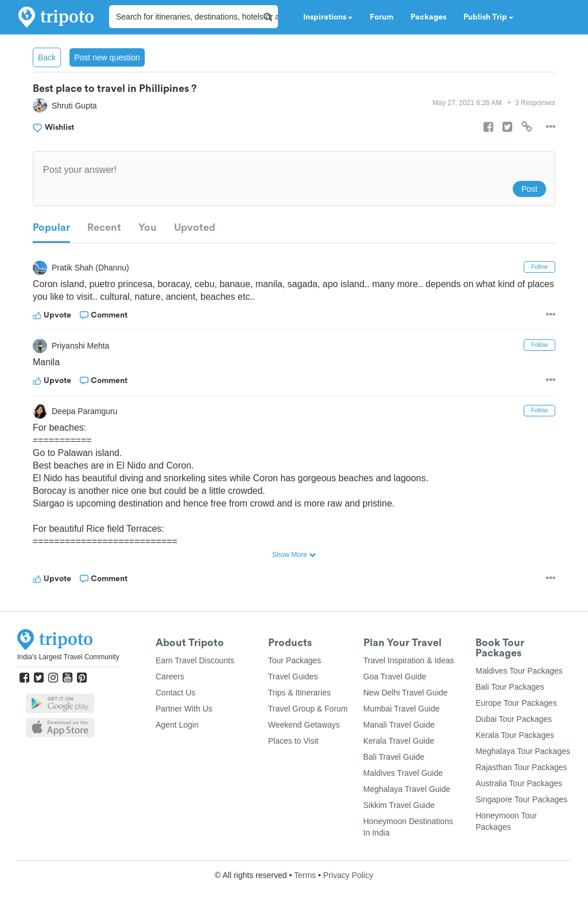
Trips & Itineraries (299, 693)
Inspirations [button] (328, 17)
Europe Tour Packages (516, 703)
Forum (382, 17)
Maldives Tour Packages (519, 671)
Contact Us (175, 693)
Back (47, 57)
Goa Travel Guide (395, 676)
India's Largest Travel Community (68, 657)
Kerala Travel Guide (399, 741)
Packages (428, 17)
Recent (104, 227)
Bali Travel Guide (394, 757)
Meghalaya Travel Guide (407, 789)
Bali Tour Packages (510, 687)
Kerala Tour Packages (515, 735)
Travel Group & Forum (308, 709)
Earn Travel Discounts (195, 660)
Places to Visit (293, 741)
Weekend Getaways (304, 725)
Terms (305, 875)
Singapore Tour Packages (521, 799)
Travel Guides (293, 676)
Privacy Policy (348, 875)
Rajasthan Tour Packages (521, 767)
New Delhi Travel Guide (406, 693)
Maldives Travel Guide (403, 773)
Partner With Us (184, 709)
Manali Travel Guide (399, 725)
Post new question (107, 57)
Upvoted (195, 227)
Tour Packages (295, 660)
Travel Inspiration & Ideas (409, 660)
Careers (170, 676)
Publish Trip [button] (488, 17)
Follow (539, 267)
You (148, 227)
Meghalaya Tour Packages (523, 751)
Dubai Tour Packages (514, 719)
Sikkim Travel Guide (399, 805)
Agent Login (177, 725)
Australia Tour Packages (519, 783)
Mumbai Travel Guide (402, 709)
